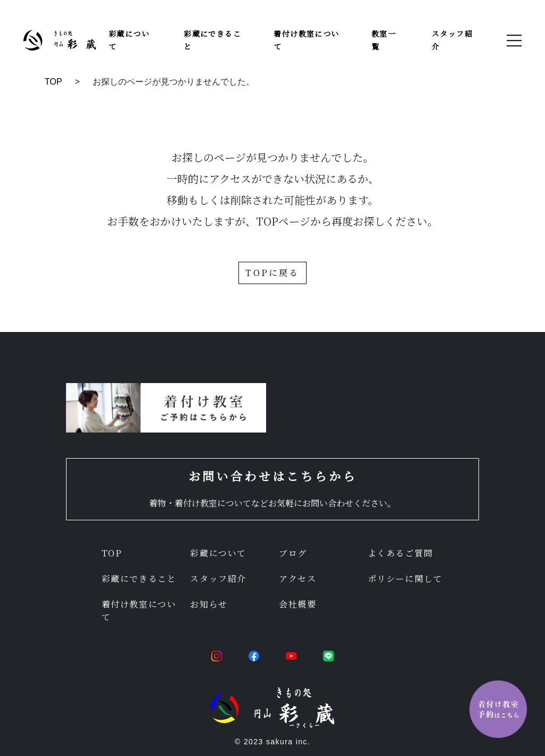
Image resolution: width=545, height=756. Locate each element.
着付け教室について (139, 610)
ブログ (293, 553)
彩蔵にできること (139, 579)
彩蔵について (218, 553)
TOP (53, 82)
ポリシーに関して (405, 579)
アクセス (298, 579)
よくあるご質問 (401, 553)
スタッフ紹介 (218, 579)
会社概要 (298, 604)
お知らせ (209, 604)
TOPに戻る (272, 273)
